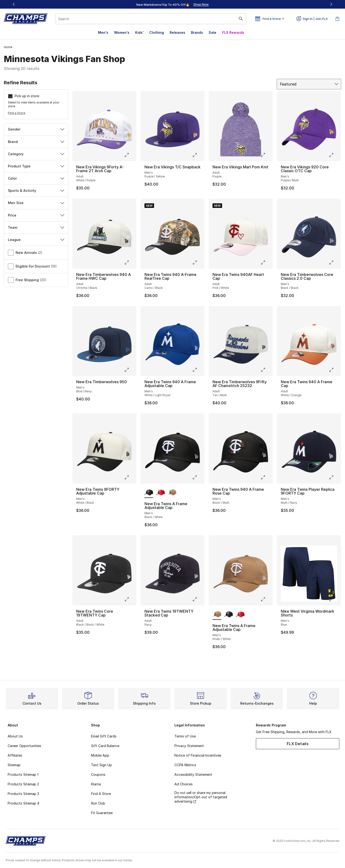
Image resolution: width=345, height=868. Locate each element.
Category (36, 154)
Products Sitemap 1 (23, 774)
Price (36, 215)
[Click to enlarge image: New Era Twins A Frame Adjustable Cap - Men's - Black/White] (198, 477)
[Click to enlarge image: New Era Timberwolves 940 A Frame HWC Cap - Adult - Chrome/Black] (130, 263)
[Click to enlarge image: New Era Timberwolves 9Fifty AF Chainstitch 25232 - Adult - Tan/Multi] (266, 370)
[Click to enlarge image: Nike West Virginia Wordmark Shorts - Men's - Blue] (335, 599)
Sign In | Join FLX (312, 19)
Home (8, 47)
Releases (177, 32)
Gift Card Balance (105, 746)
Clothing (157, 32)
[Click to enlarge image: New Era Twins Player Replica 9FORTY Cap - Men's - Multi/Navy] (335, 477)
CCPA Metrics (185, 765)
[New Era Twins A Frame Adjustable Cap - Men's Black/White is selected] (149, 493)
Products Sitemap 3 (23, 794)
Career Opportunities (24, 746)
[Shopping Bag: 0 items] (337, 19)
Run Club (98, 803)
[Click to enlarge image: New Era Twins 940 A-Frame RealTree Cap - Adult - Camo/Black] (198, 263)
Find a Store (17, 113)
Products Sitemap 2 (23, 784)
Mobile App (100, 755)
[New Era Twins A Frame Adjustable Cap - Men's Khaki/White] (172, 493)
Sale (213, 32)
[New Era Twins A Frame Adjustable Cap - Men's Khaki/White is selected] (217, 615)
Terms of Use (185, 736)
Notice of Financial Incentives (198, 755)
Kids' (139, 32)
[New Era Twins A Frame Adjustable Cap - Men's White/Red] (160, 493)
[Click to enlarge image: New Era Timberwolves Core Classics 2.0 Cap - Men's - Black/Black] (335, 263)
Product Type (36, 166)
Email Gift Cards (104, 736)
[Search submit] (241, 19)
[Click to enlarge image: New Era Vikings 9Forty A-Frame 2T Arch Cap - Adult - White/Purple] (130, 155)
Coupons (98, 774)
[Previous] (14, 4)
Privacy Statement (189, 746)
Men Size (36, 203)
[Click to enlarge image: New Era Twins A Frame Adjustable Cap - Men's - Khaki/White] (266, 599)
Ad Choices (184, 784)
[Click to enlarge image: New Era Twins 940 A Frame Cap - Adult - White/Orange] (335, 370)
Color (36, 178)
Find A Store (101, 794)
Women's (122, 32)
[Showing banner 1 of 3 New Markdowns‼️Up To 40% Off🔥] (172, 4)
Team (36, 227)
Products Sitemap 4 (23, 803)
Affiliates (15, 755)
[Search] (151, 19)
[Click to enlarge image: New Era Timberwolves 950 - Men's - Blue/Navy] (130, 370)
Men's (103, 32)
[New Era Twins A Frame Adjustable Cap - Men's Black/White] (229, 615)
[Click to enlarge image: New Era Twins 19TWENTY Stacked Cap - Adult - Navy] (198, 599)
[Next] (331, 4)
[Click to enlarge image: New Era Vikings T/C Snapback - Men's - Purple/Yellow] (198, 155)
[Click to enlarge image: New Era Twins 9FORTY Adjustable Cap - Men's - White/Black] (130, 477)
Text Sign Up (101, 765)
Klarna (96, 784)
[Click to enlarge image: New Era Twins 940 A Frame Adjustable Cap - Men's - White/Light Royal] (198, 370)
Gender (36, 129)
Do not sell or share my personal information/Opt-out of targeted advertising (201, 797)
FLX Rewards (233, 32)
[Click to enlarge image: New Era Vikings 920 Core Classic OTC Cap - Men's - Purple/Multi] (335, 155)
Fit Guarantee (102, 813)
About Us (15, 736)
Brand (36, 142)
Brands (197, 32)
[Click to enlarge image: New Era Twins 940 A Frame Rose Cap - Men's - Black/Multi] (266, 477)
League (36, 240)
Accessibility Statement (193, 774)
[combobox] (151, 19)
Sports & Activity (36, 191)
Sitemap (14, 765)
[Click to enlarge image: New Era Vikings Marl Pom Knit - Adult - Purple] (266, 155)
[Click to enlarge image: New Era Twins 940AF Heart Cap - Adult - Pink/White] (266, 263)
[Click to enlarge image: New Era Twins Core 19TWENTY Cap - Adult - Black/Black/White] (130, 599)
